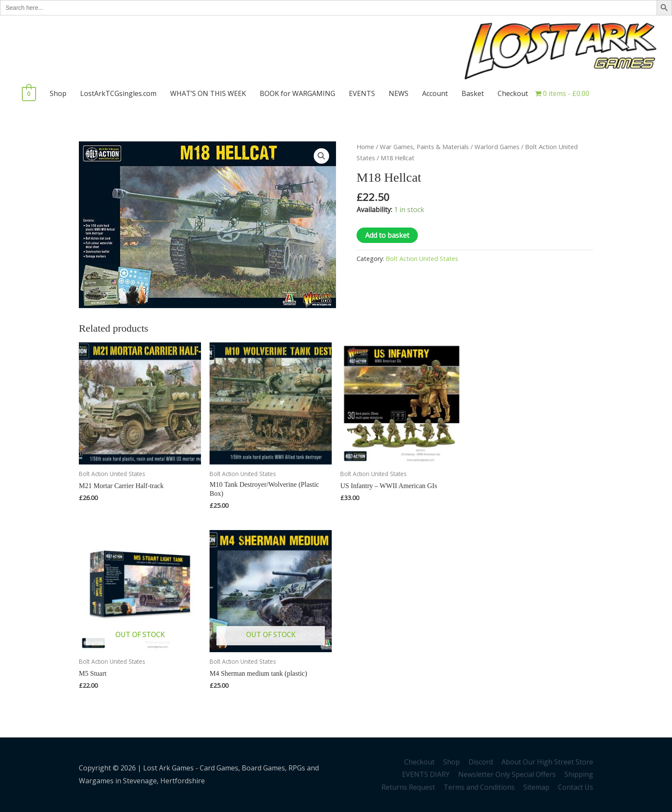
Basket (471, 93)
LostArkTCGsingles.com (117, 93)
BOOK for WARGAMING (296, 93)
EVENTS (360, 93)
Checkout (511, 93)
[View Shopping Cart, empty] (28, 93)
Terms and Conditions (479, 787)
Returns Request (408, 787)
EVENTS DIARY (426, 774)
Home (365, 147)
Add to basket (387, 235)
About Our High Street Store (547, 762)
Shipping (579, 774)
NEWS (397, 93)
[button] (321, 156)
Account (433, 93)
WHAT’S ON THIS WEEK (206, 93)
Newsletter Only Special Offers (507, 774)
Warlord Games (497, 147)
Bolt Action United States (422, 259)
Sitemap (536, 787)
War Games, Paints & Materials (424, 147)
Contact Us (576, 787)
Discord (481, 762)
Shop (56, 93)
